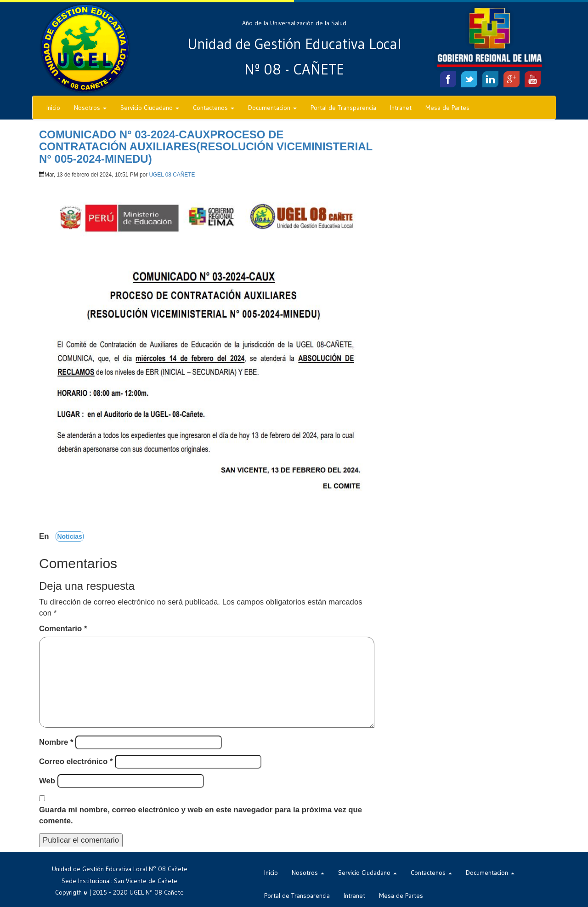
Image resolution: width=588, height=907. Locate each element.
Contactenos (214, 108)
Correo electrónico (76, 762)
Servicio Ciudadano (150, 108)
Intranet (401, 108)
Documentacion (272, 108)
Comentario (63, 629)
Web (47, 781)
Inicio (53, 108)
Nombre (56, 742)
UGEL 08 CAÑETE (172, 175)
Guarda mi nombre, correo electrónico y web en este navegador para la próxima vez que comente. (201, 815)
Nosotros (90, 108)
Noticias (69, 536)
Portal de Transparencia (343, 108)
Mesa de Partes (447, 108)
